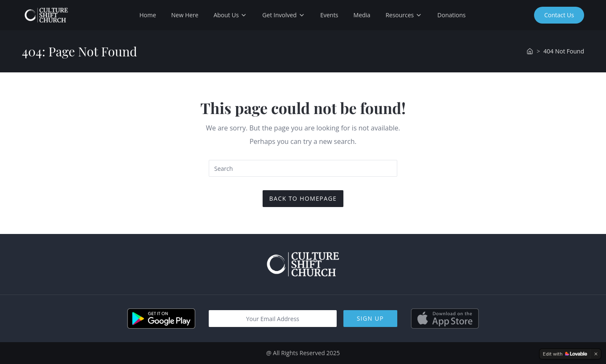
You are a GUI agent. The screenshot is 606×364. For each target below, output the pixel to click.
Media (362, 15)
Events (329, 15)
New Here (185, 15)
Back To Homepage (303, 198)
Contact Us (559, 15)
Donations (451, 15)
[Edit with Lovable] (565, 354)
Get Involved (284, 15)
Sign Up (370, 318)
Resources (404, 15)
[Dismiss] (596, 354)
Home (148, 15)
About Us (230, 15)
